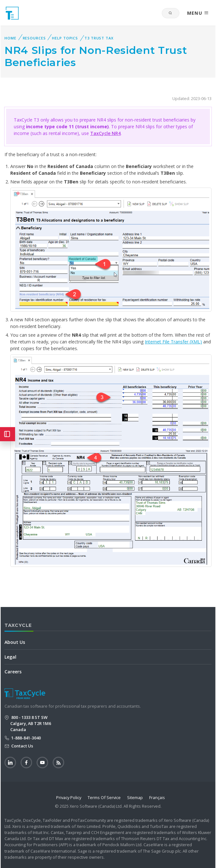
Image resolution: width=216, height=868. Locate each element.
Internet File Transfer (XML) (173, 342)
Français (157, 797)
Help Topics (65, 38)
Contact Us (22, 746)
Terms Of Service (104, 797)
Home (10, 38)
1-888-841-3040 (26, 738)
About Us (15, 642)
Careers (13, 672)
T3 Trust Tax (99, 38)
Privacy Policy (69, 797)
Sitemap (135, 797)
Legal (10, 657)
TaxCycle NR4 (105, 133)
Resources (34, 38)
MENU (198, 13)
